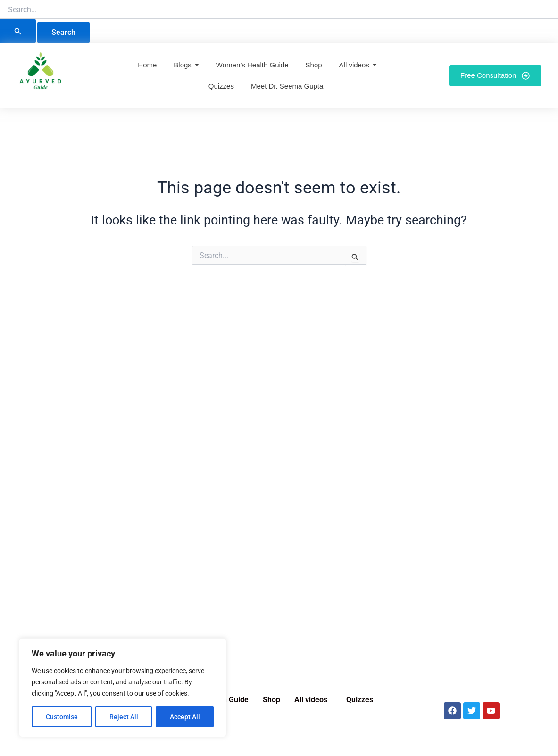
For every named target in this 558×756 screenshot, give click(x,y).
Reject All (124, 717)
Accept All (185, 717)
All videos (311, 700)
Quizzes (360, 700)
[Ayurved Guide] (41, 74)
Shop (271, 700)
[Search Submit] (18, 31)
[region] (123, 688)
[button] (313, 700)
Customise (62, 717)
